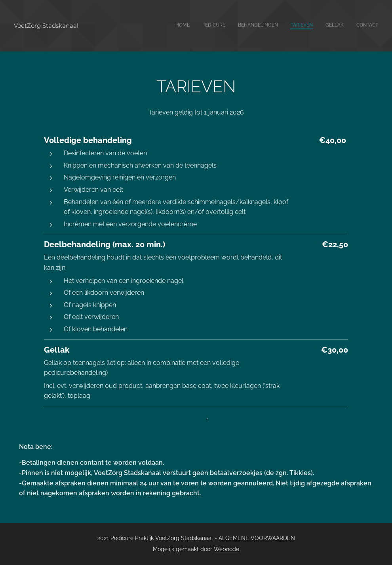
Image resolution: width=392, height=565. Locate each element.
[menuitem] (317, 26)
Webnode (226, 549)
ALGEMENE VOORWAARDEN (257, 538)
